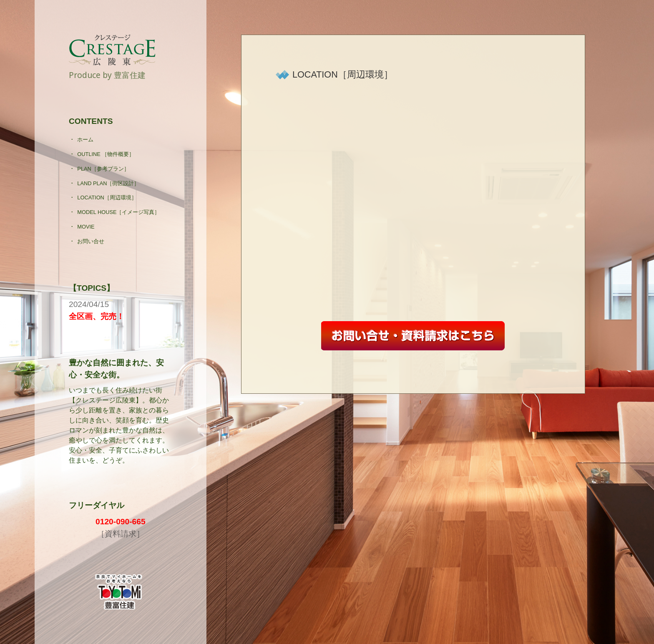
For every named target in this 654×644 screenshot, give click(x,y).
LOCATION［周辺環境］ (107, 197)
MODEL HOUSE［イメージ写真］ (118, 212)
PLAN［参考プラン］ (103, 169)
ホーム (85, 140)
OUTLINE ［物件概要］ (106, 154)
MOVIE (86, 227)
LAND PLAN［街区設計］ (108, 183)
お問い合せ (91, 241)
